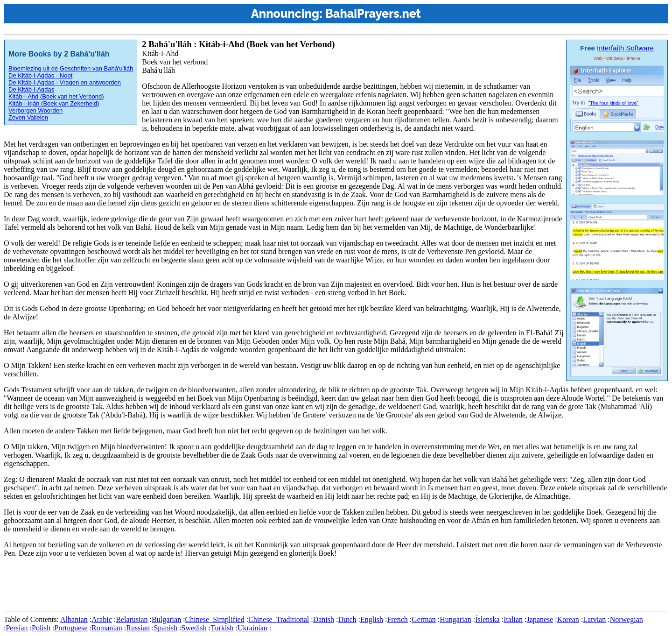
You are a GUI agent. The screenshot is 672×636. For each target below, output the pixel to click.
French (397, 619)
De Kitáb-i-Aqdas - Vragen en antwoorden (65, 82)
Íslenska (487, 619)
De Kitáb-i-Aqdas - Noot (40, 75)
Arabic (102, 619)
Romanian (107, 628)
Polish (41, 628)
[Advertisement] (174, 586)
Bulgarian (166, 619)
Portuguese (71, 628)
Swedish (194, 628)
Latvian (594, 619)
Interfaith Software (625, 48)
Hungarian (455, 619)
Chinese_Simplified (215, 619)
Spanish (165, 628)
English (372, 619)
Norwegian (626, 619)
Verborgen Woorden (35, 110)
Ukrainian (252, 628)
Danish (324, 619)
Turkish (222, 628)
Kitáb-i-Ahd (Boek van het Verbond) (56, 96)
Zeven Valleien (28, 117)
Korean (568, 619)
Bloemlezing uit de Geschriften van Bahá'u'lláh (71, 68)
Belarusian (132, 619)
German (424, 619)
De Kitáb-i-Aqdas (31, 89)
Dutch (347, 619)
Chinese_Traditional (279, 619)
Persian (17, 628)
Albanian (74, 619)
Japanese (540, 619)
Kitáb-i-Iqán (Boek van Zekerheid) (54, 103)
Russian (138, 628)
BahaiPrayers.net (373, 14)
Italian (513, 619)
